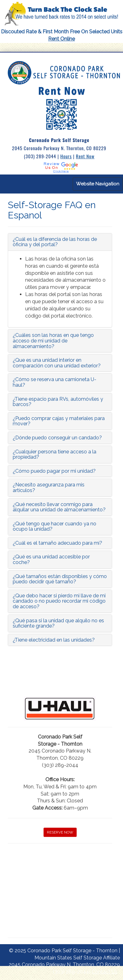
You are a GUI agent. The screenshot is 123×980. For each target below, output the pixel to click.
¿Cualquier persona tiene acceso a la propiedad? (55, 454)
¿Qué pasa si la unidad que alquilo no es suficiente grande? (58, 623)
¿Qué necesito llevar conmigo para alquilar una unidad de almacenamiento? (59, 507)
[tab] (60, 242)
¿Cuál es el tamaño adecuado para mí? (57, 543)
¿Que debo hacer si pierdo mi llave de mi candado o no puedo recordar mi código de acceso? (59, 601)
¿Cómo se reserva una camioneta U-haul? (55, 382)
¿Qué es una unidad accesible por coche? (51, 559)
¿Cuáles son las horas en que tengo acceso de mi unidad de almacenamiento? (53, 341)
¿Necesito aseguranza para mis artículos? (49, 488)
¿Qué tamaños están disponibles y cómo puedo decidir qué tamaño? (60, 579)
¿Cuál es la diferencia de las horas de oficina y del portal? (55, 242)
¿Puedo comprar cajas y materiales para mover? (59, 421)
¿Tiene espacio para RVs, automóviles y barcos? (58, 402)
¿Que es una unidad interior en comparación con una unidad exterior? (57, 363)
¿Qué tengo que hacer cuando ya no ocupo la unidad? (55, 526)
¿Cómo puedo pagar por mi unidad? (54, 471)
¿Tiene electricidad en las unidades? (54, 640)
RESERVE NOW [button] (60, 832)
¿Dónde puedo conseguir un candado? (57, 438)
